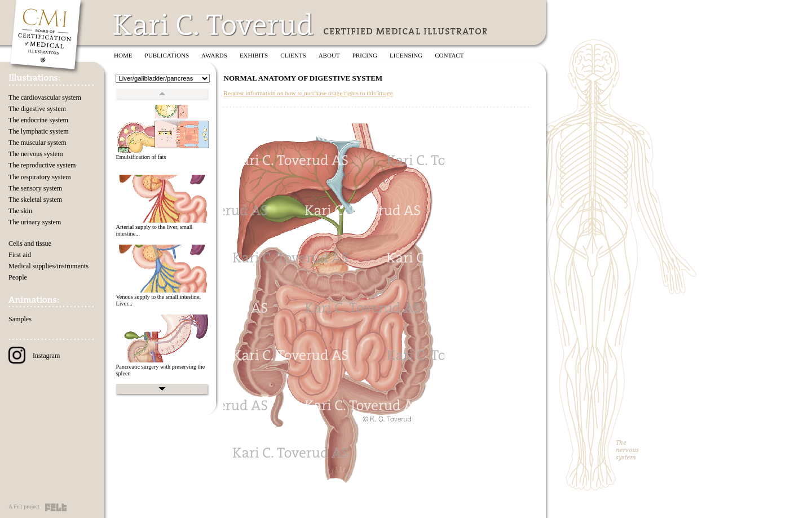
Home (123, 55)
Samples (20, 319)
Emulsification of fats (141, 157)
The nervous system (36, 154)
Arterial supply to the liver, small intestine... (154, 231)
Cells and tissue (30, 243)
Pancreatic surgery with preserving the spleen (160, 370)
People (18, 277)
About (329, 55)
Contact (449, 55)
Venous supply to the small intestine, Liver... (158, 300)
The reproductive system (42, 165)
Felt (56, 507)
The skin (20, 211)
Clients (293, 55)
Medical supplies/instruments (48, 266)
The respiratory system (40, 177)
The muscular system (37, 143)
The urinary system (35, 222)
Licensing (406, 55)
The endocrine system (38, 120)
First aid (20, 255)
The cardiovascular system (45, 98)
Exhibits (254, 55)
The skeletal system (35, 200)
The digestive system (37, 109)
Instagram (34, 356)
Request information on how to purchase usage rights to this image (308, 93)
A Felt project (24, 506)
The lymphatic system (39, 131)
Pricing (365, 55)
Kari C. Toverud (214, 25)
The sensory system (35, 188)
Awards (214, 55)
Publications (167, 55)
